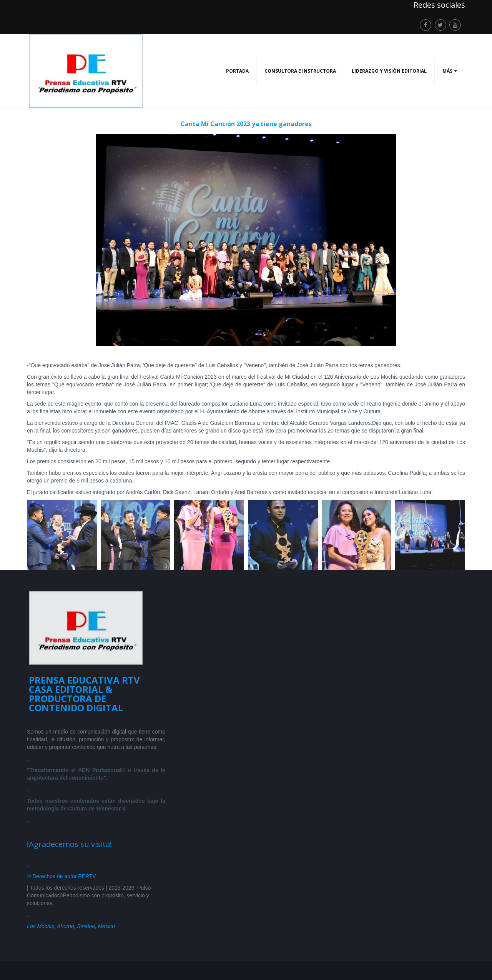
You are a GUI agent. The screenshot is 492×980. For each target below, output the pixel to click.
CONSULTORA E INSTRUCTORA (300, 71)
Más (447, 71)
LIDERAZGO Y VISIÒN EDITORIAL (389, 71)
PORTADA (237, 71)
